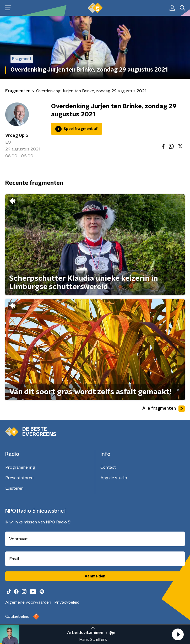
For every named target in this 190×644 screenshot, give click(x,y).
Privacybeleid (67, 602)
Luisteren (14, 488)
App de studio (114, 478)
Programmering (20, 467)
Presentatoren (19, 478)
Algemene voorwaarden (28, 602)
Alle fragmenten (164, 409)
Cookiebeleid (17, 616)
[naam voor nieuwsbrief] (95, 539)
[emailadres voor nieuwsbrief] (95, 559)
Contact (108, 467)
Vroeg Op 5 (17, 136)
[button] (178, 634)
